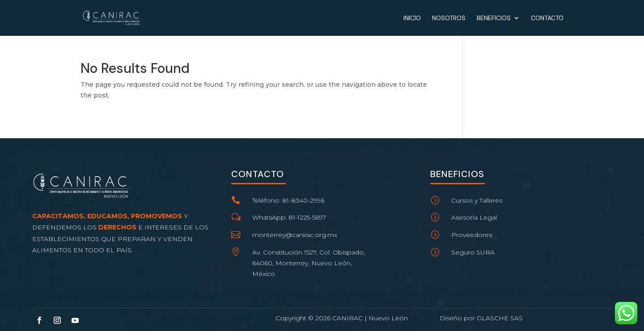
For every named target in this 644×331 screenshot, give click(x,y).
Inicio (412, 18)
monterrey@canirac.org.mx (295, 235)
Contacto (547, 18)
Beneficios (494, 18)
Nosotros (449, 18)
